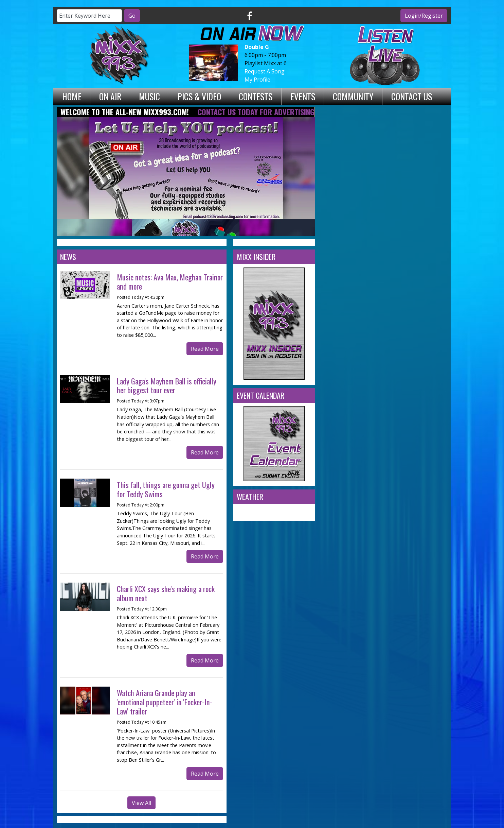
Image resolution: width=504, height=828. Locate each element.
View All (141, 803)
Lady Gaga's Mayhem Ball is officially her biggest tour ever (167, 385)
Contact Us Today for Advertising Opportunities (281, 112)
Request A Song (265, 71)
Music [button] (149, 96)
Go (132, 16)
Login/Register (424, 16)
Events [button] (303, 96)
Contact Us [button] (412, 96)
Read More (205, 349)
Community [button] (353, 96)
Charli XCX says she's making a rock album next (166, 593)
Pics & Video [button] (199, 96)
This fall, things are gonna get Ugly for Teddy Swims (166, 489)
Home (72, 96)
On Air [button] (110, 96)
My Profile (257, 80)
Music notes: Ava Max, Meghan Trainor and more (170, 281)
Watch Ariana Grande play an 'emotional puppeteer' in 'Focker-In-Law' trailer (165, 702)
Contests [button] (256, 96)
